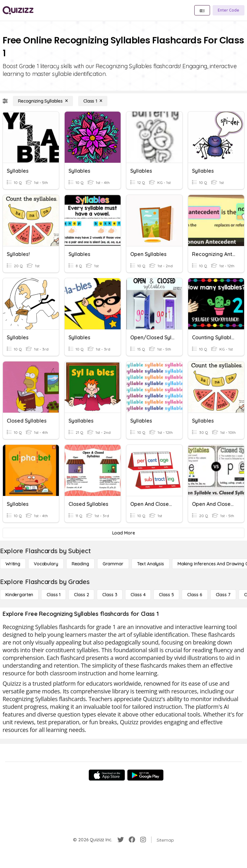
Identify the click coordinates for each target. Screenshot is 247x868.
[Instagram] (143, 840)
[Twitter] (121, 840)
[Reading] (80, 564)
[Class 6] (195, 595)
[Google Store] (145, 775)
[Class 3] (110, 595)
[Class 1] (93, 101)
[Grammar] (113, 564)
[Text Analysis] (151, 564)
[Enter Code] (229, 10)
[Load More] (123, 533)
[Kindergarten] (19, 595)
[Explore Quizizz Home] (18, 10)
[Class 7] (223, 595)
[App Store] (107, 775)
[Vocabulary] (46, 564)
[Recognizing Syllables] (43, 101)
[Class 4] (138, 595)
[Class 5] (166, 595)
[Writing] (13, 564)
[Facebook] (132, 840)
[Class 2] (81, 595)
